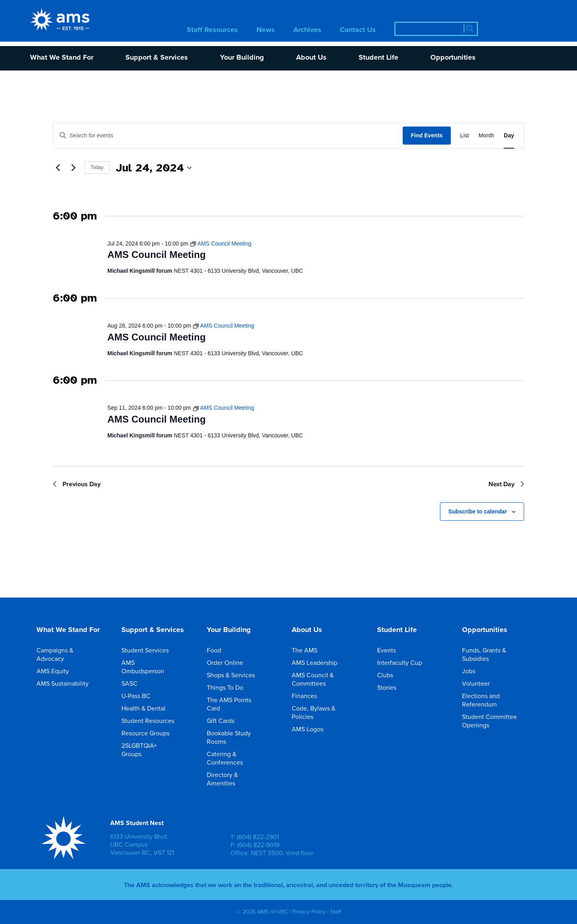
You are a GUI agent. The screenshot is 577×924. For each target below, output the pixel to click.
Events (392, 650)
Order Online (231, 663)
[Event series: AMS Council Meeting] (221, 244)
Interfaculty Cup (405, 663)
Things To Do (231, 687)
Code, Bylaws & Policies (325, 713)
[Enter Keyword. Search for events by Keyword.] (228, 136)
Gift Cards (226, 721)
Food (220, 650)
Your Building (242, 58)
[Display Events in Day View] (509, 136)
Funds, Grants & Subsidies (496, 654)
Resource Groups (151, 733)
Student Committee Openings (496, 721)
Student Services (151, 650)
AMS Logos (313, 729)
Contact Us (358, 30)
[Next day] (73, 168)
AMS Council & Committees (325, 679)
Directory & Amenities (240, 779)
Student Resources (153, 721)
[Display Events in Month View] (486, 136)
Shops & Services (236, 675)
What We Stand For (62, 58)
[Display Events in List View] (465, 136)
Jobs (474, 671)
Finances (310, 696)
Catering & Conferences (240, 758)
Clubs (391, 675)
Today (97, 167)
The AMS (310, 650)
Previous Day (77, 484)
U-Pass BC (141, 696)
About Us (311, 58)
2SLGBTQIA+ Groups (155, 750)
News (266, 30)
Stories (392, 687)
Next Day (506, 484)
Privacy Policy (309, 912)
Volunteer (481, 683)
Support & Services (157, 58)
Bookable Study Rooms (240, 737)
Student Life (378, 58)
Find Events (427, 135)
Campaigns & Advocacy (70, 654)
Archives (307, 30)
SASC (135, 683)
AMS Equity (58, 671)
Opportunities (453, 58)
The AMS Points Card (240, 704)
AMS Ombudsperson (155, 667)
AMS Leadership (320, 663)
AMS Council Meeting (156, 255)
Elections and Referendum (496, 700)
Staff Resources (212, 30)
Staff (336, 912)
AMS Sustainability (68, 683)
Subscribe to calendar (478, 511)
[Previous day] (58, 168)
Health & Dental (149, 708)
